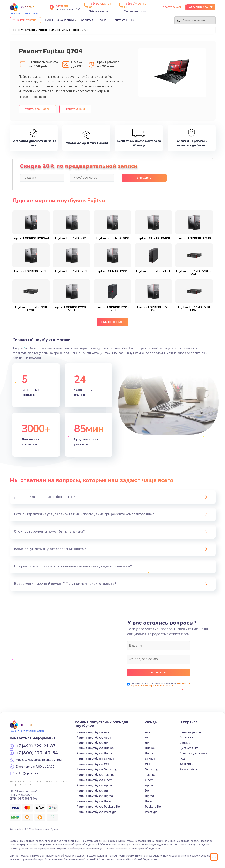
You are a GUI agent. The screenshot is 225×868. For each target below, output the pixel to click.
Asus (148, 737)
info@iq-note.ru (28, 774)
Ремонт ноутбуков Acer (93, 732)
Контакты (120, 20)
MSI (147, 764)
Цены (49, 20)
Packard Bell (154, 807)
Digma (149, 796)
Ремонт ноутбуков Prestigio (96, 812)
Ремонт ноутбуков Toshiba (96, 775)
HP (147, 743)
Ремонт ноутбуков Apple (94, 785)
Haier (149, 801)
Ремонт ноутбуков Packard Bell (99, 807)
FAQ (134, 20)
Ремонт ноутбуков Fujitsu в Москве (59, 30)
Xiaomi (150, 780)
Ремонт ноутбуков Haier (94, 801)
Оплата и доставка (193, 753)
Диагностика (189, 748)
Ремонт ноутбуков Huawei (95, 748)
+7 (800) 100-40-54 (37, 753)
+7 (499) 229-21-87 (36, 746)
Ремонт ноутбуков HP (92, 743)
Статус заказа (172, 7)
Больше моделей (113, 322)
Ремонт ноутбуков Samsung (97, 769)
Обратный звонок (201, 7)
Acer (148, 732)
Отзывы (103, 20)
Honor (149, 753)
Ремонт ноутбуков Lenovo (95, 759)
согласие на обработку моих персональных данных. (160, 684)
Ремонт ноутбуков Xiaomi (95, 780)
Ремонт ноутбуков (24, 30)
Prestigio (151, 812)
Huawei (150, 748)
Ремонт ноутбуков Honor (94, 753)
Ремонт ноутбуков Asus (94, 738)
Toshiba (150, 775)
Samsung (152, 769)
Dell (148, 791)
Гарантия (86, 20)
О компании (65, 20)
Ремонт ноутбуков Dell (93, 791)
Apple (149, 785)
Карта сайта (188, 769)
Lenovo (150, 759)
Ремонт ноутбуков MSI (93, 764)
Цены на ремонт (191, 732)
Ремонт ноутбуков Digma (95, 796)
